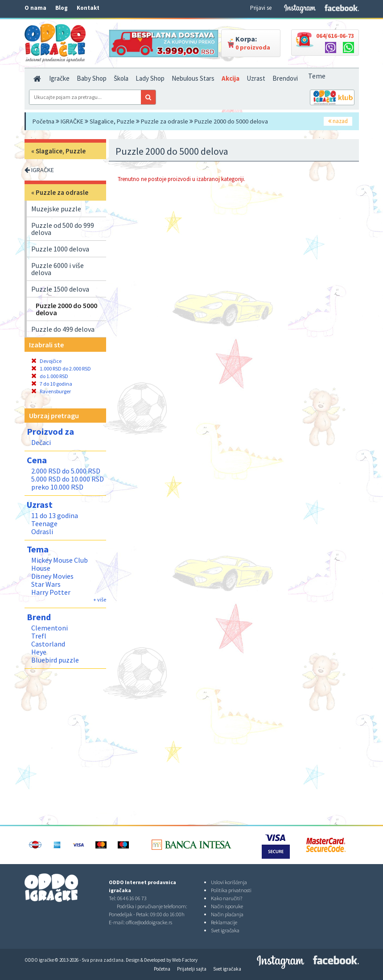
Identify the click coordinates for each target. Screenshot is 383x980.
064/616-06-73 (335, 36)
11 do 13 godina (55, 515)
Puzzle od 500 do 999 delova (63, 229)
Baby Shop (92, 78)
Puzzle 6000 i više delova (58, 269)
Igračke (59, 78)
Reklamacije (224, 922)
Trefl (39, 636)
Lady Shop (150, 78)
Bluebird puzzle (55, 660)
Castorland (48, 644)
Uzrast (256, 78)
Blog (62, 8)
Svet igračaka (225, 930)
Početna (43, 121)
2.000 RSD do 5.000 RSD (66, 471)
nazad (338, 121)
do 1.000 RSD (50, 376)
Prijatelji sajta (192, 969)
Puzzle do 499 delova (63, 329)
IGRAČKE (72, 121)
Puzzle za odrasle (165, 121)
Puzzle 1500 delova (60, 289)
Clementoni (49, 628)
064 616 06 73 (132, 898)
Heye (39, 652)
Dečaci (41, 442)
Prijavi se (261, 8)
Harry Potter (51, 592)
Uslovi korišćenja (229, 882)
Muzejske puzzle (56, 209)
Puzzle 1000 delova (60, 249)
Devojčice (46, 361)
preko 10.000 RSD (57, 487)
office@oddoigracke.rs (149, 922)
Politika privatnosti (231, 890)
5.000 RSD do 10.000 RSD (68, 479)
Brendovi (285, 78)
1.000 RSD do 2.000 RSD (61, 369)
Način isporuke (227, 906)
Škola (121, 78)
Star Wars (46, 584)
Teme (317, 76)
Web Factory (185, 960)
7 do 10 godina (52, 384)
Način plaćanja (227, 914)
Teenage (44, 523)
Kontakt (88, 8)
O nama (35, 8)
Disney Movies (52, 576)
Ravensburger (51, 391)
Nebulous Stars (193, 78)
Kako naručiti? (227, 898)
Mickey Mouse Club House (60, 564)
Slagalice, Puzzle (112, 121)
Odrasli (42, 531)
